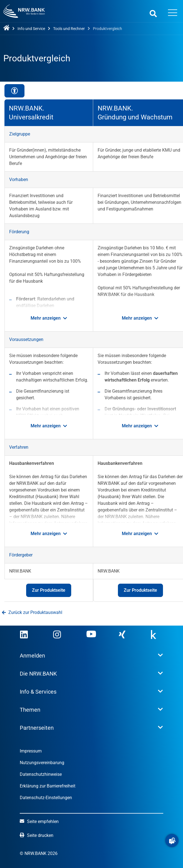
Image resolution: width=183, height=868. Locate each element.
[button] (172, 841)
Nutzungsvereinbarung (42, 763)
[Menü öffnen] (173, 13)
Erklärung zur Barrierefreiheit (48, 786)
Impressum (31, 751)
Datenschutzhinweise (41, 774)
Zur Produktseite (46, 592)
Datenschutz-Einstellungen (46, 798)
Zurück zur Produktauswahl (32, 612)
